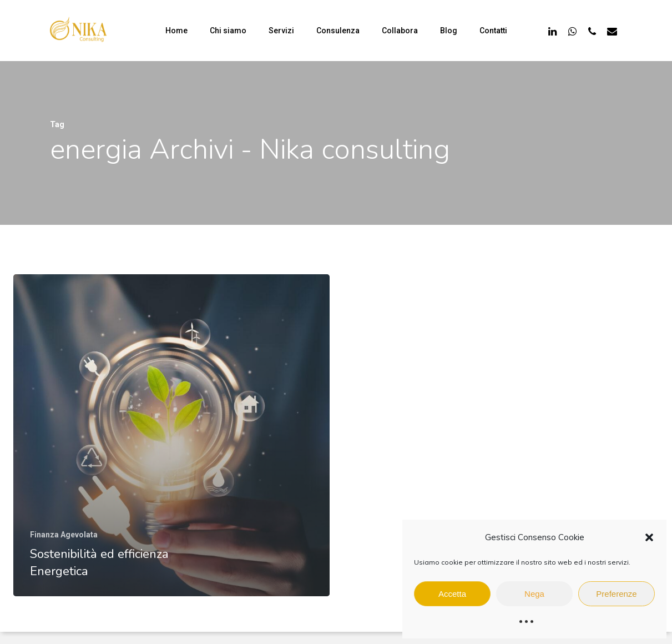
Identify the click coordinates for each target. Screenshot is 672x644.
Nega (534, 594)
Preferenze (616, 594)
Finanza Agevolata (64, 535)
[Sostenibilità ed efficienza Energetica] (171, 435)
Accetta (452, 594)
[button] (649, 537)
